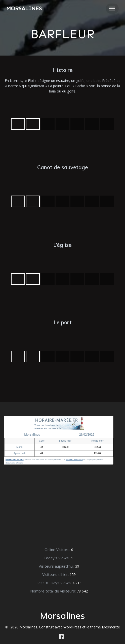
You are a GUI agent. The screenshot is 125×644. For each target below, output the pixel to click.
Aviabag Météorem (74, 459)
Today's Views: (57, 558)
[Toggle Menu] (112, 9)
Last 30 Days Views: (54, 583)
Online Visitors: (58, 549)
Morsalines (24, 9)
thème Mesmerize (105, 627)
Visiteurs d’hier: (56, 574)
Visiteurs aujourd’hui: (57, 566)
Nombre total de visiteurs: (53, 591)
